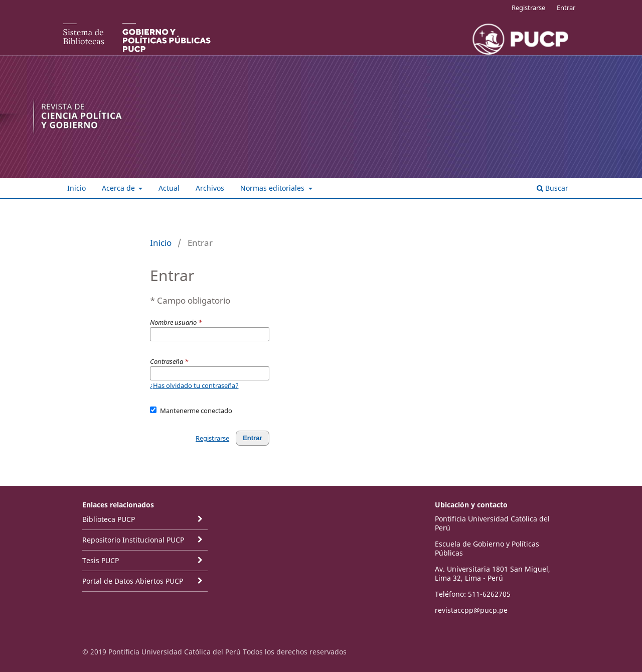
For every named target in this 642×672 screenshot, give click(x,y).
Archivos (210, 188)
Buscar (552, 188)
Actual (169, 188)
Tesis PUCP (101, 560)
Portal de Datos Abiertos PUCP (133, 581)
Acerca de (119, 188)
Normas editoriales (273, 188)
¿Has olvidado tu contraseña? (194, 385)
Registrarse (528, 8)
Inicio (76, 188)
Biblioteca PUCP (109, 519)
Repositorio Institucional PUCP (133, 540)
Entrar (566, 8)
